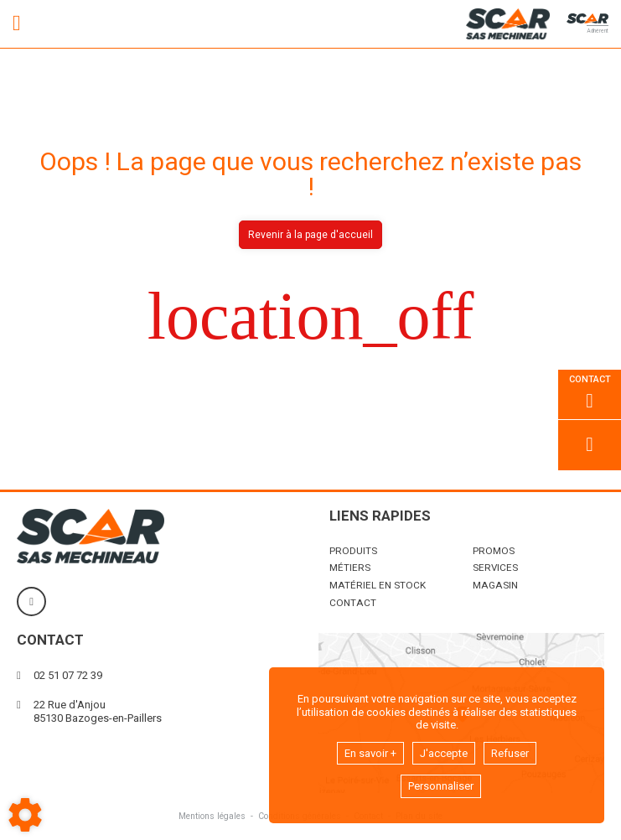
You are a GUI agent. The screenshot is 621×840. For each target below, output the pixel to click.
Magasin (495, 585)
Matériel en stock (378, 585)
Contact (353, 603)
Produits (353, 551)
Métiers (350, 568)
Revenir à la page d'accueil (310, 235)
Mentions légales (212, 816)
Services (495, 568)
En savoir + (370, 753)
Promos (494, 551)
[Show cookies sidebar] (25, 815)
